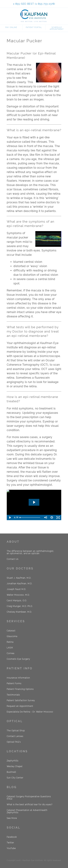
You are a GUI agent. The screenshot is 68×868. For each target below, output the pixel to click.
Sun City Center (15, 778)
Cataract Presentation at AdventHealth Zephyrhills (27, 811)
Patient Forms (14, 684)
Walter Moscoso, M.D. (18, 595)
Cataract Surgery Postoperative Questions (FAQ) (29, 798)
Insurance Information (18, 678)
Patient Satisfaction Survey (21, 700)
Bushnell (11, 772)
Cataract (11, 631)
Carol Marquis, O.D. (17, 601)
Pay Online (11, 27)
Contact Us (13, 559)
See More (12, 818)
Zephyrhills (13, 761)
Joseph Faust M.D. (16, 589)
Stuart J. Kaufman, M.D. (19, 578)
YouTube (11, 848)
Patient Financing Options (20, 689)
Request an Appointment (20, 706)
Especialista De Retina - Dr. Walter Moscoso (30, 712)
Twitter (10, 843)
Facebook (12, 837)
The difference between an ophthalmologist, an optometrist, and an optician (30, 552)
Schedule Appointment (57, 28)
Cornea (10, 653)
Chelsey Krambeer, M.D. (19, 612)
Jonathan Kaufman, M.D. (20, 584)
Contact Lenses (15, 736)
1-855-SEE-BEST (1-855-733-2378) (34, 4)
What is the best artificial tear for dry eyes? (30, 805)
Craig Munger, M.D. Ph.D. (20, 606)
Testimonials (13, 695)
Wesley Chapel (15, 766)
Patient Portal (34, 27)
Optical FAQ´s (14, 742)
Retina (10, 642)
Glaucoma (12, 636)
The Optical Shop (16, 731)
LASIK (10, 648)
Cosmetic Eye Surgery (18, 659)
